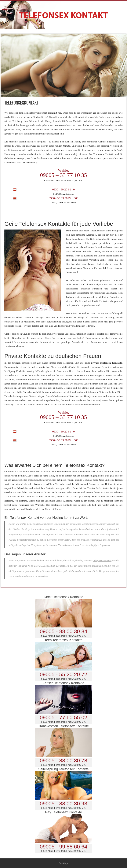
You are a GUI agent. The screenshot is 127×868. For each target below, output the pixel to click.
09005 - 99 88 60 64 (64, 847)
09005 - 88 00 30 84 (64, 631)
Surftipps (63, 863)
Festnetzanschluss (63, 125)
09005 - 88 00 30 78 (64, 761)
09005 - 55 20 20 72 (64, 674)
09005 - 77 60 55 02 (64, 717)
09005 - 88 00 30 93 (64, 804)
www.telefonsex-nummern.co (19, 342)
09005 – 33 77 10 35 (63, 175)
